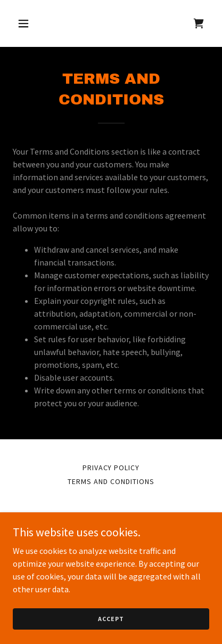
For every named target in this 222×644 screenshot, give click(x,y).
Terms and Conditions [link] (111, 481)
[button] (27, 23)
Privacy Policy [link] (111, 468)
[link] (199, 23)
